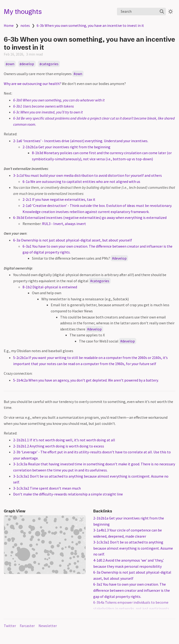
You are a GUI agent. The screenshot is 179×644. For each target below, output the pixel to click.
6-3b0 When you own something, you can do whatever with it (59, 100)
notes (25, 25)
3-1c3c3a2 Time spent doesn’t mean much (47, 488)
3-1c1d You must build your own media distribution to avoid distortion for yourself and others (88, 175)
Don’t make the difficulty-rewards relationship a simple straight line (68, 494)
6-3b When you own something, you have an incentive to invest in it (90, 25)
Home (9, 25)
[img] (162, 12)
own (11, 64)
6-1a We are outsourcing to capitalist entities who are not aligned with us (81, 181)
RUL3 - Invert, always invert (64, 224)
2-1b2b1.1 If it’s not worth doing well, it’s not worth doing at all (64, 440)
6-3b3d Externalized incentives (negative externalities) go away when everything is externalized (90, 217)
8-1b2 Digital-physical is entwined (50, 287)
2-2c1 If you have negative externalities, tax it (59, 199)
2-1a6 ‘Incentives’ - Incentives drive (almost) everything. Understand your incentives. (81, 141)
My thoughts (23, 12)
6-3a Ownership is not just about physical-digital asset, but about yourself (73, 240)
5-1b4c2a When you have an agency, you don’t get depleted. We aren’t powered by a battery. (86, 380)
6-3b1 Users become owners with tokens (43, 106)
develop (28, 64)
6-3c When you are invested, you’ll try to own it (48, 112)
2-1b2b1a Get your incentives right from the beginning (66, 147)
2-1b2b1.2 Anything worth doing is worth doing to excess (59, 446)
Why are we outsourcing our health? (32, 84)
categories (50, 64)
